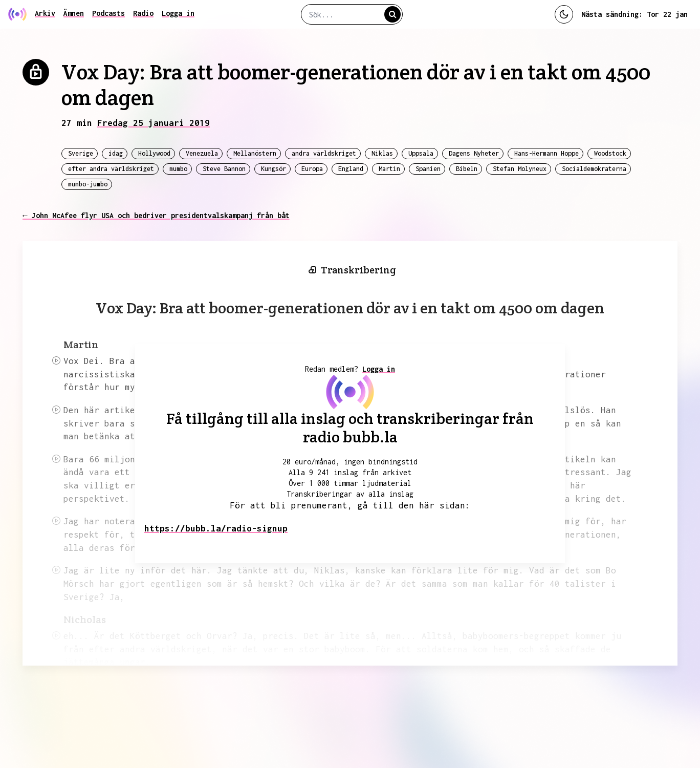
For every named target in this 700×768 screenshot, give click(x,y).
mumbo (178, 169)
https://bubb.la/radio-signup (216, 529)
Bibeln (467, 169)
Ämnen (74, 13)
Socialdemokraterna (594, 169)
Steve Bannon (224, 169)
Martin (389, 169)
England (351, 169)
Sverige (81, 153)
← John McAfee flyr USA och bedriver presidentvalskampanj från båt (156, 215)
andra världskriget (324, 153)
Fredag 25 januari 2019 (154, 123)
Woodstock (610, 153)
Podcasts (108, 13)
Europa (312, 169)
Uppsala (421, 153)
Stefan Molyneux (520, 169)
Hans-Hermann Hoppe (546, 153)
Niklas (382, 153)
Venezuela (202, 153)
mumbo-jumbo (88, 184)
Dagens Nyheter (474, 153)
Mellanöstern (255, 153)
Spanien (428, 169)
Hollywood (154, 153)
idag (116, 153)
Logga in (178, 13)
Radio (143, 13)
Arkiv (45, 13)
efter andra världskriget (111, 169)
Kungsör (274, 169)
